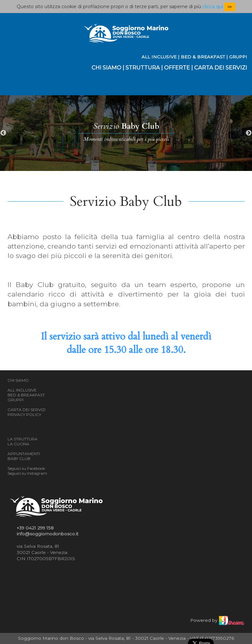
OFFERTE (177, 68)
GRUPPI (238, 57)
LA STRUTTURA (23, 439)
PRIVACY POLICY (24, 414)
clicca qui (213, 7)
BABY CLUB (19, 459)
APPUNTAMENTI (24, 454)
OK (230, 7)
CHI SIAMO (106, 68)
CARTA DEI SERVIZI (221, 68)
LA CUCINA (18, 444)
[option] (126, 133)
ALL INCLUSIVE (159, 57)
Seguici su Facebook (26, 468)
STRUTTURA (143, 68)
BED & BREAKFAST (203, 57)
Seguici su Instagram (27, 473)
